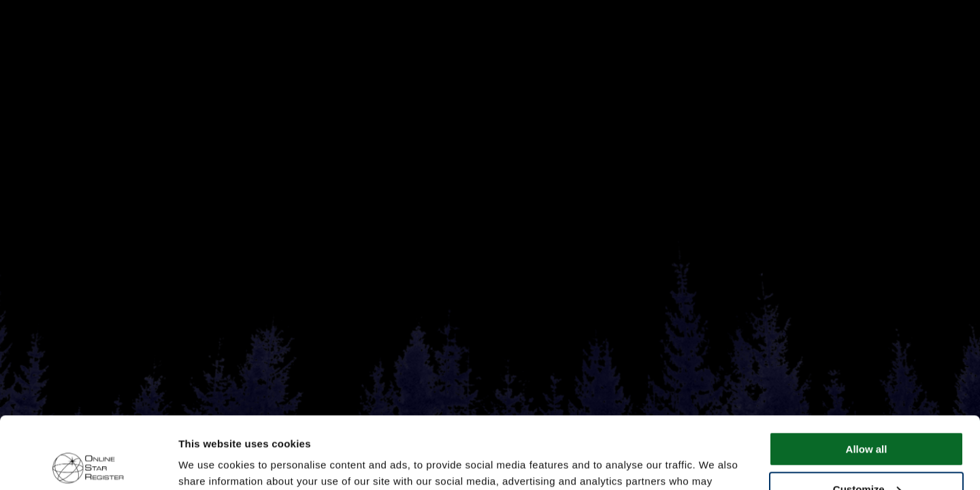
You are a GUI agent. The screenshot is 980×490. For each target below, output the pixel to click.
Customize (867, 417)
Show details (210, 463)
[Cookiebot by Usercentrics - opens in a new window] (88, 463)
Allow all (867, 377)
